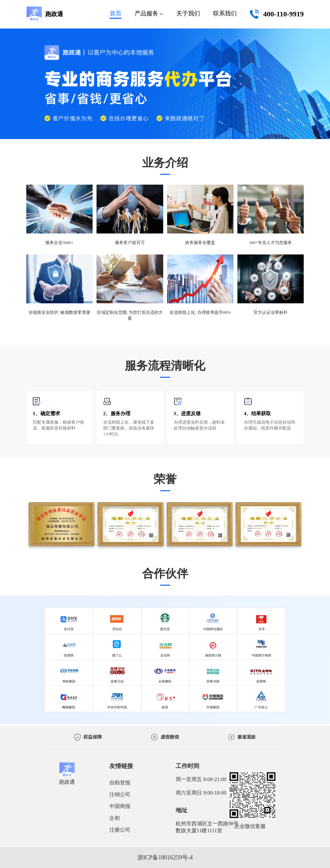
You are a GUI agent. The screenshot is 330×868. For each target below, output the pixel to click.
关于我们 (188, 13)
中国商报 (120, 806)
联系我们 (225, 13)
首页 (116, 13)
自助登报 (120, 783)
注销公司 (120, 794)
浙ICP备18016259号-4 (165, 858)
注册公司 (120, 830)
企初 (115, 818)
